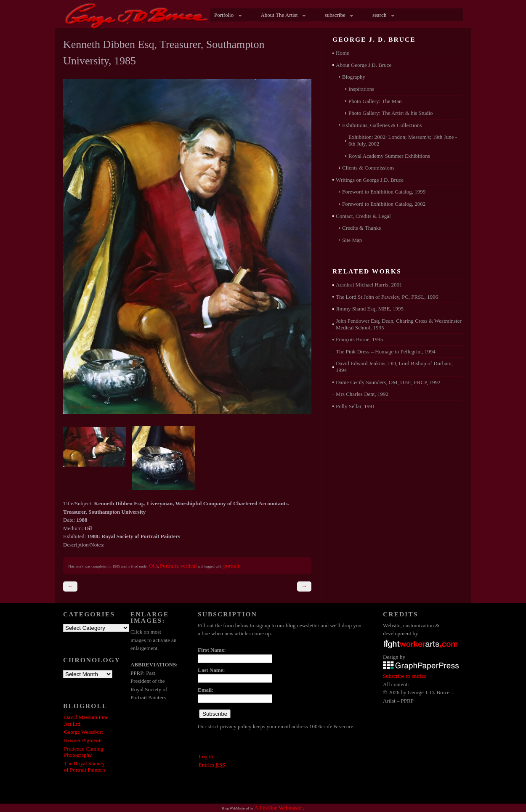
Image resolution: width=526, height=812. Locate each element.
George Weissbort (84, 732)
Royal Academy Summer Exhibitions (389, 156)
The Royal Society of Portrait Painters (85, 767)
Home (343, 53)
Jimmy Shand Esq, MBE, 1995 (370, 309)
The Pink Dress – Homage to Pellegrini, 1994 (386, 352)
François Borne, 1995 (359, 339)
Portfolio (226, 16)
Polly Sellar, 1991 (355, 406)
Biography (354, 77)
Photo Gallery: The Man (375, 101)
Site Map (352, 240)
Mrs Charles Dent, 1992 (362, 394)
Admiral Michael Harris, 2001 (369, 285)
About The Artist (281, 16)
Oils (154, 566)
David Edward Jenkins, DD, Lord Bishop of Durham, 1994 (394, 367)
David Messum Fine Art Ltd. (86, 720)
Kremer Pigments (83, 740)
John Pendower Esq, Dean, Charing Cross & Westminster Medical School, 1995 (399, 324)
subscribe (337, 16)
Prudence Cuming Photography (84, 752)
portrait (231, 566)
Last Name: (211, 670)
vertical (189, 566)
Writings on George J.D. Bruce (370, 180)
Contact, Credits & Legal (363, 216)
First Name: (212, 650)
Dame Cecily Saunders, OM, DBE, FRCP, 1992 (388, 382)
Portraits (169, 566)
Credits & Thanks (361, 228)
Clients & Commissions (368, 168)
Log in (206, 756)
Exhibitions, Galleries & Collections (382, 125)
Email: (206, 690)
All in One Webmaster (279, 808)
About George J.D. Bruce (364, 65)
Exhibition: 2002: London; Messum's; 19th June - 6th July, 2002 (403, 140)
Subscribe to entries (405, 676)
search (382, 16)
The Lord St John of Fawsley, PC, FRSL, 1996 (387, 297)
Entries (212, 765)
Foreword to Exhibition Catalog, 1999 (384, 192)
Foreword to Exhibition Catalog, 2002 (384, 204)
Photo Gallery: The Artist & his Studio (391, 113)
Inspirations (361, 89)
